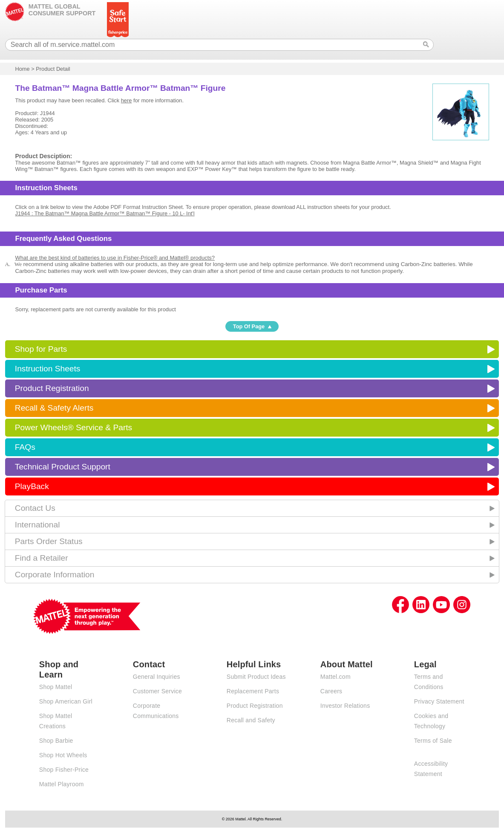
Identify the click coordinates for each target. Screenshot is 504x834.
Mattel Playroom (62, 784)
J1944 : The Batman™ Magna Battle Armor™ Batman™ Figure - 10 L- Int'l (105, 213)
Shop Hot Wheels (63, 755)
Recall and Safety (251, 720)
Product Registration (52, 388)
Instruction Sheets (48, 369)
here (127, 100)
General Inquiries (157, 677)
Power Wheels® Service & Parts (73, 427)
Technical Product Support (63, 467)
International (37, 525)
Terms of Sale (433, 741)
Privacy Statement (439, 701)
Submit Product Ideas (256, 677)
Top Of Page (249, 326)
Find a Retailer (42, 558)
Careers (331, 691)
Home (22, 69)
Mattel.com (336, 677)
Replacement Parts (253, 691)
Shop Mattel (56, 687)
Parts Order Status (49, 541)
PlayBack (32, 486)
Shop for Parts (41, 349)
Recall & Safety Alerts (54, 408)
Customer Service (157, 691)
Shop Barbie (56, 741)
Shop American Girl (66, 701)
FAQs (25, 447)
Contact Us (35, 508)
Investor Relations (345, 706)
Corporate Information (55, 575)
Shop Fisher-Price (64, 770)
